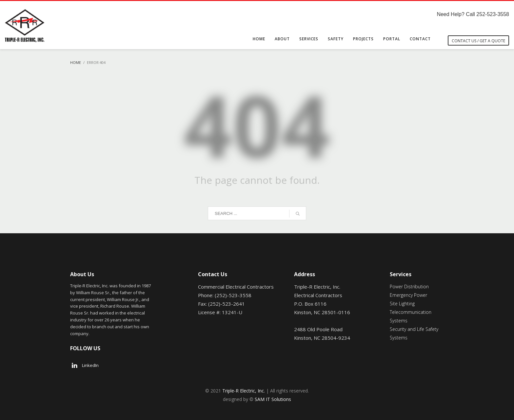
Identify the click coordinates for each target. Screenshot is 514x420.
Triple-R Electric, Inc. (244, 391)
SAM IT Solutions (273, 399)
